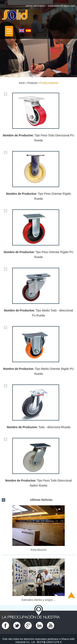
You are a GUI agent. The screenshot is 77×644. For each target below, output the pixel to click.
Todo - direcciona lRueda (54, 427)
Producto (32, 83)
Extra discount (38, 550)
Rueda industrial (49, 83)
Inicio (22, 83)
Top (71, 595)
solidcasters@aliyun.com (61, 6)
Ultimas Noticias (41, 500)
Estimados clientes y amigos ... (38, 600)
